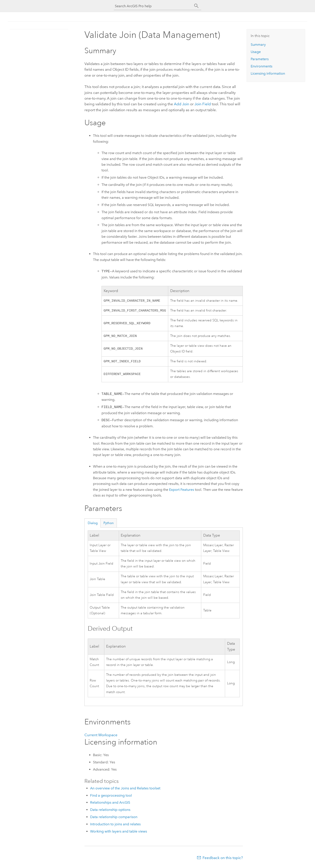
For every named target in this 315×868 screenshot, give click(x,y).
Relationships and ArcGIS (110, 804)
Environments (262, 66)
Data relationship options (110, 811)
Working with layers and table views (119, 833)
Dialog (93, 525)
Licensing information (268, 73)
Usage (256, 52)
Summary (258, 45)
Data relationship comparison (114, 819)
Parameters (260, 59)
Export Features (182, 491)
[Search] (196, 6)
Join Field (203, 104)
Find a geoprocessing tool (111, 797)
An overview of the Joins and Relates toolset (125, 790)
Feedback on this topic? (223, 859)
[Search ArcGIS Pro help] (153, 6)
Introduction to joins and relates (115, 826)
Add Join (182, 104)
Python (109, 525)
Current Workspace (101, 737)
